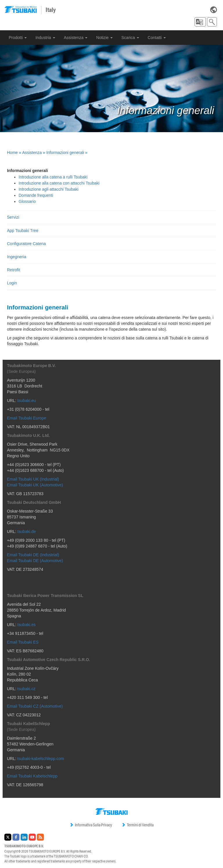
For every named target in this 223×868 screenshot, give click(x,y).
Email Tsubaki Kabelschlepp (32, 776)
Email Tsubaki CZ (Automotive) (35, 706)
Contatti (157, 38)
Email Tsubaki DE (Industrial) (33, 555)
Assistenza (76, 38)
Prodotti (18, 38)
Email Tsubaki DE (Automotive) (35, 561)
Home (12, 153)
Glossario (27, 201)
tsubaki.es (27, 625)
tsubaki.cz (26, 689)
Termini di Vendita (137, 825)
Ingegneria (17, 257)
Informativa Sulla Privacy (91, 825)
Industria (45, 38)
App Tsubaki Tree (23, 231)
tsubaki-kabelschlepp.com (41, 759)
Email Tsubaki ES (23, 642)
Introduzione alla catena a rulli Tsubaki (53, 177)
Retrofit (14, 270)
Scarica (130, 38)
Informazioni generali (65, 153)
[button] (200, 22)
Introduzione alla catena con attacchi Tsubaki (59, 183)
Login (12, 283)
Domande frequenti (36, 195)
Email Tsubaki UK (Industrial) (33, 479)
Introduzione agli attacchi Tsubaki (48, 189)
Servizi (13, 217)
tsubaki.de (27, 532)
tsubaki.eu (27, 401)
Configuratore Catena (26, 244)
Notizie (104, 38)
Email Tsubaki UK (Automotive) (35, 485)
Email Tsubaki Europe (27, 418)
